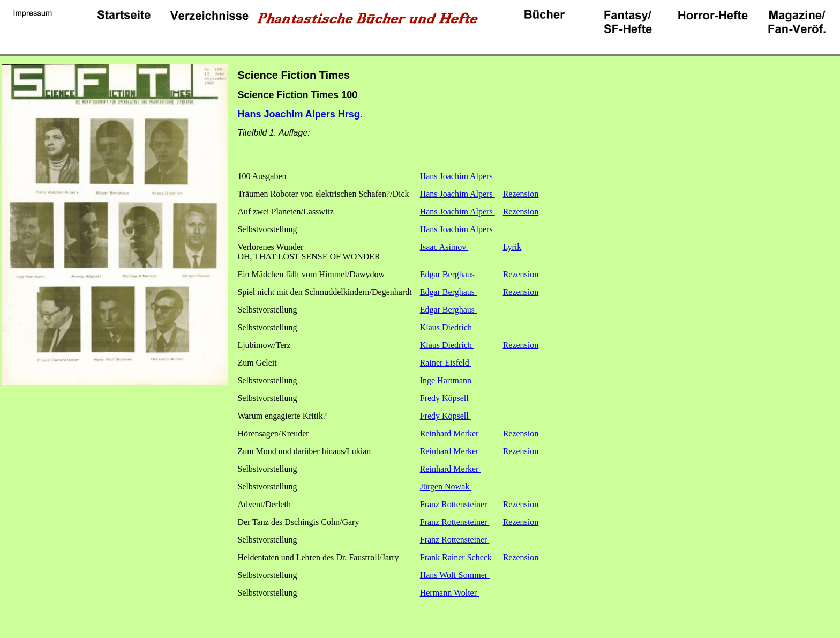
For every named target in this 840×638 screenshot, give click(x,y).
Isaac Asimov (444, 247)
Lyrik (512, 247)
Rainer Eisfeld (446, 363)
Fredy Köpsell (445, 398)
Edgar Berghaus (448, 274)
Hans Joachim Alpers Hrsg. (300, 114)
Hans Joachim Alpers (457, 176)
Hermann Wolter (449, 593)
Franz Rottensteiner (455, 504)
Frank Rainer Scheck (457, 557)
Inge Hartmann (447, 380)
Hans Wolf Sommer (455, 575)
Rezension (521, 194)
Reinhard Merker (451, 433)
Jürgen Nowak (446, 487)
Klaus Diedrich (447, 327)
